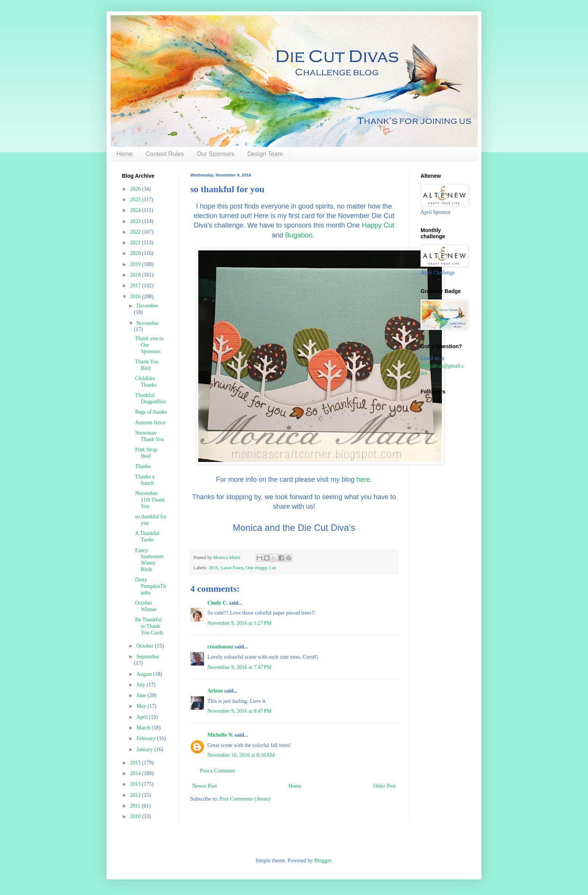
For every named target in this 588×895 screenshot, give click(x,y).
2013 (136, 784)
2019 (136, 264)
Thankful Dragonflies (151, 398)
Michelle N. (220, 735)
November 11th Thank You (150, 500)
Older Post (385, 786)
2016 (213, 568)
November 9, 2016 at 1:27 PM (240, 623)
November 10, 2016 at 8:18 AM (241, 755)
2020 (136, 253)
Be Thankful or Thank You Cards (149, 626)
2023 (136, 221)
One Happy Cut (261, 568)
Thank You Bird (147, 365)
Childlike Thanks (146, 382)
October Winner (146, 606)
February (147, 738)
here (363, 479)
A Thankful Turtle (147, 537)
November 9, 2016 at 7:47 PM (240, 667)
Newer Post (205, 786)
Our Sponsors (216, 154)
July (141, 685)
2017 (136, 286)
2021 (136, 243)
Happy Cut (378, 225)
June (142, 695)
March (144, 728)
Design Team (265, 154)
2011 (136, 806)
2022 (136, 232)
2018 (136, 275)
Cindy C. (218, 603)
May (142, 706)
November (147, 323)
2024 (136, 210)
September (148, 657)
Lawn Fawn (232, 568)
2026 (136, 189)
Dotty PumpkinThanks (151, 586)
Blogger (323, 861)
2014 (136, 773)
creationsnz (220, 647)
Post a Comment (218, 771)
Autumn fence (150, 423)
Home (125, 154)
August (145, 674)
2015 (136, 763)
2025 (136, 200)
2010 (136, 816)
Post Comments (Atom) (245, 799)
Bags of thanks (151, 412)
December (147, 306)
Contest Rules (165, 154)
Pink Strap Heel (146, 453)
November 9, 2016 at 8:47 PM (240, 711)
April (143, 717)
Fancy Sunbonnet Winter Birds (149, 560)
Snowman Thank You (150, 436)
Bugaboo (299, 235)
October (146, 646)
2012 (136, 795)
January (145, 749)
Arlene (215, 691)
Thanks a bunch (145, 480)
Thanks (143, 466)
